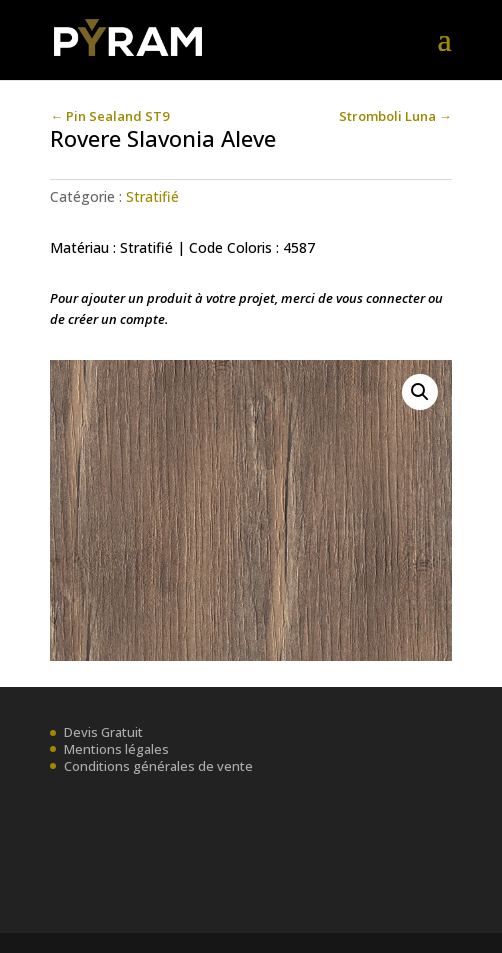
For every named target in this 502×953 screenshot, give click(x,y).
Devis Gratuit (103, 732)
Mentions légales (116, 749)
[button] (420, 392)
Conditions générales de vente (158, 766)
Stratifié (152, 196)
